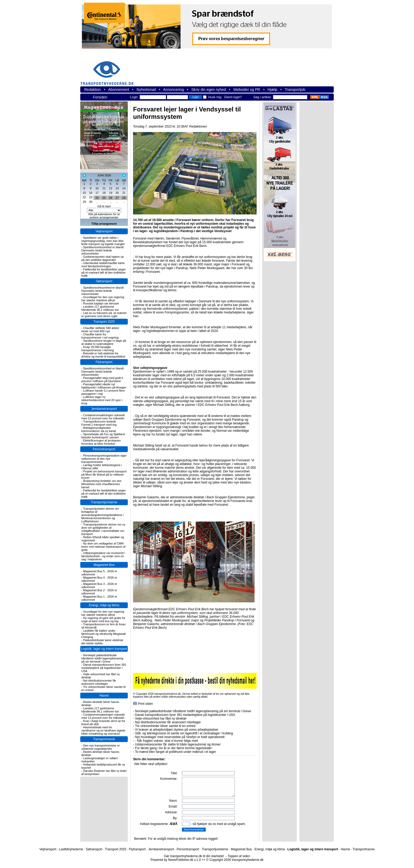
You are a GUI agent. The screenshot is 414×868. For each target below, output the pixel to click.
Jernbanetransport (104, 409)
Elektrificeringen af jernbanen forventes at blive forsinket (101, 442)
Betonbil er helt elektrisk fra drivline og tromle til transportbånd (103, 355)
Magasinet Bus (104, 565)
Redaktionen (198, 126)
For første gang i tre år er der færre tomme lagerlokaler (173, 748)
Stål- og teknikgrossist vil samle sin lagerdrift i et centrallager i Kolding (184, 733)
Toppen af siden (239, 856)
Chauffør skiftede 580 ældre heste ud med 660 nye (100, 330)
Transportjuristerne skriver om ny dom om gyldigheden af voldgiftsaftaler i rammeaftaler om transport (103, 529)
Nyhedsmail (146, 90)
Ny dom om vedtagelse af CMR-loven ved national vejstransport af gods (103, 547)
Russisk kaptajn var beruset (101, 303)
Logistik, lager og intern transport (104, 649)
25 (104, 198)
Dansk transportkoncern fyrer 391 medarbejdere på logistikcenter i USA (104, 668)
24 (97, 198)
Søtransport (104, 281)
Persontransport (104, 449)
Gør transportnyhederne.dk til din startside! (194, 856)
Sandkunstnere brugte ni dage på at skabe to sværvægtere (104, 342)
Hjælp (273, 90)
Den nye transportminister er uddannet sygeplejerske (101, 747)
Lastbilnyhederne (71, 849)
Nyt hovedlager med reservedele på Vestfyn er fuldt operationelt (180, 737)
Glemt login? (233, 97)
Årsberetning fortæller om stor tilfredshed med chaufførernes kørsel (101, 484)
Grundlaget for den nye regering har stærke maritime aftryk (103, 299)
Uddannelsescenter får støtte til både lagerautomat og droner (178, 744)
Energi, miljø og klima (104, 605)
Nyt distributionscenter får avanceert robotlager (99, 682)
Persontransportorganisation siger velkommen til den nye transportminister (104, 459)
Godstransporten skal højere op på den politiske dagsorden (103, 258)
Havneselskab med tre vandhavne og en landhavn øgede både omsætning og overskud (103, 730)
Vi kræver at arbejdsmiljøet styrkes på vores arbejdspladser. (177, 730)
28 (124, 198)
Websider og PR (247, 90)
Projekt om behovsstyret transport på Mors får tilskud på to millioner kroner (104, 475)
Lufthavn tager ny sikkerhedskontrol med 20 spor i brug (102, 400)
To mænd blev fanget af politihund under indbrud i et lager (175, 752)
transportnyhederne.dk (109, 70)
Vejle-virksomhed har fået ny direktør (161, 719)
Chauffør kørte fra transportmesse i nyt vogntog (100, 336)
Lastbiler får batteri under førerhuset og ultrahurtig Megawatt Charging (103, 634)
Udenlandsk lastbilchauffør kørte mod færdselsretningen (103, 265)
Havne (104, 696)
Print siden (145, 704)
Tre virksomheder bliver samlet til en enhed (165, 726)
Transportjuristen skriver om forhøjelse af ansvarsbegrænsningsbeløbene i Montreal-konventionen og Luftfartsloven (102, 515)
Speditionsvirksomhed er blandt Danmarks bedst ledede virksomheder (102, 250)
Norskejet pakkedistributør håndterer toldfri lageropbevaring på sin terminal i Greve (102, 658)
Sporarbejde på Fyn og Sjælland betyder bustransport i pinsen (103, 436)
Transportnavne (104, 739)
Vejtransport (104, 231)
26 (111, 198)
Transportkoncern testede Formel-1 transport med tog (99, 423)
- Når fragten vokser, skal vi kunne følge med (166, 741)
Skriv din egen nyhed (209, 90)
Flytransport (104, 362)
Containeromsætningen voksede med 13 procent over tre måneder (103, 417)
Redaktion (93, 90)
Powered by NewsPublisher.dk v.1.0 (176, 860)
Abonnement (119, 90)
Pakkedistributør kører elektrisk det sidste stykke (102, 642)
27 (117, 198)
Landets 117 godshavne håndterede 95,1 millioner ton (100, 308)
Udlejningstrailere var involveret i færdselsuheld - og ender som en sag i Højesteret (103, 556)
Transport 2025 (104, 322)
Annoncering (174, 90)
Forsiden (100, 97)
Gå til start (104, 206)
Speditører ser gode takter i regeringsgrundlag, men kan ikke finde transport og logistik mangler (103, 241)
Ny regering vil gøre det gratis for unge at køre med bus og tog (103, 620)
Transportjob (295, 90)
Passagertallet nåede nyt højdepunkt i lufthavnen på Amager (104, 386)
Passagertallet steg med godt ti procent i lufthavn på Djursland (102, 379)
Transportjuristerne (104, 502)
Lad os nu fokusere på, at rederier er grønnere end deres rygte (104, 315)
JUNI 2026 (104, 175)
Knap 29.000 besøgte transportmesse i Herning (98, 349)
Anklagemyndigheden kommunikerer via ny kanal (99, 429)
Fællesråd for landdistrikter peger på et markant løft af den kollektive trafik (103, 273)
